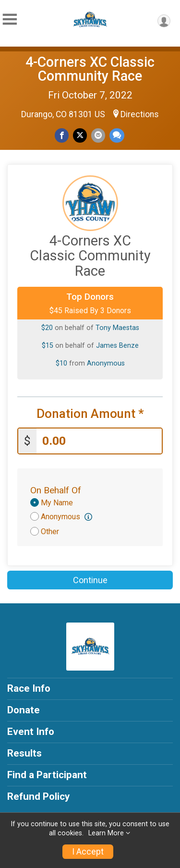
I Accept (88, 852)
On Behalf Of (56, 490)
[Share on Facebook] (62, 135)
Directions (140, 114)
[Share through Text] (117, 135)
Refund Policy (38, 796)
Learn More (106, 833)
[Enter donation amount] (99, 441)
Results (24, 753)
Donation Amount (90, 414)
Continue (90, 580)
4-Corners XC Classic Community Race (90, 69)
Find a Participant (47, 775)
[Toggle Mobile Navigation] (10, 19)
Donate (24, 710)
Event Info (31, 732)
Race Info (29, 688)
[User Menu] (164, 21)
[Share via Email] (98, 135)
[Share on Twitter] (80, 135)
